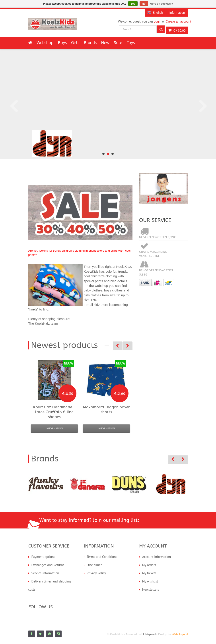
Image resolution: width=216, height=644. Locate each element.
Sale (118, 43)
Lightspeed (149, 634)
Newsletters (151, 589)
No (144, 4)
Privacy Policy (96, 573)
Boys (62, 43)
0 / (177, 31)
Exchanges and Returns (48, 565)
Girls (75, 43)
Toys (131, 43)
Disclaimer (94, 565)
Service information (45, 573)
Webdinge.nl (180, 634)
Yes (133, 4)
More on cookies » (161, 4)
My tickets (149, 573)
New (105, 43)
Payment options (43, 557)
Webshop (45, 43)
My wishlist (150, 581)
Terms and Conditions (102, 557)
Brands (90, 43)
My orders (149, 565)
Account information (157, 557)
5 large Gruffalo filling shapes (54, 412)
